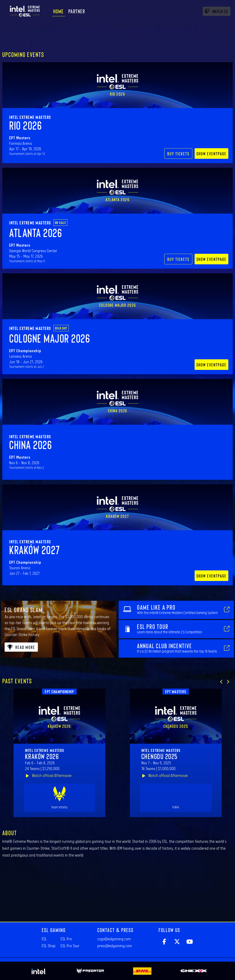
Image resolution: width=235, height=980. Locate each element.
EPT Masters (176, 692)
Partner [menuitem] (77, 11)
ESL (44, 939)
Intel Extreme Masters (30, 117)
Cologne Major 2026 (50, 338)
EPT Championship (59, 692)
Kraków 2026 (42, 756)
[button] (221, 682)
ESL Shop (49, 946)
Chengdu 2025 (159, 756)
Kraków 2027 (35, 550)
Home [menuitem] (59, 11)
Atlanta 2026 (36, 232)
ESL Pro (66, 939)
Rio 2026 (25, 125)
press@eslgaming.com (115, 946)
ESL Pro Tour (70, 946)
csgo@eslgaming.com (114, 939)
